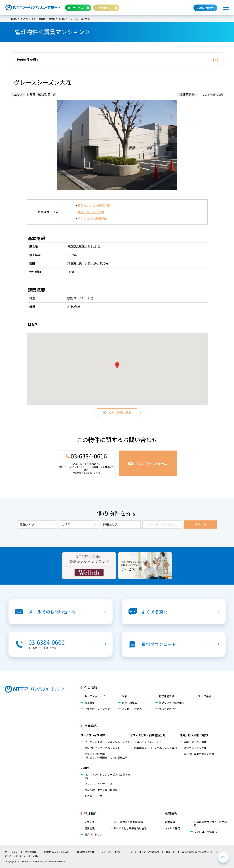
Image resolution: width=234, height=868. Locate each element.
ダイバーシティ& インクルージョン (22, 856)
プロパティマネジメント (148, 742)
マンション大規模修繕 (92, 218)
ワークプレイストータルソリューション (107, 742)
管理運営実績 (166, 696)
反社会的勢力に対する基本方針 (197, 852)
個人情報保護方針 (85, 852)
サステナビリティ (169, 709)
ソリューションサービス (98, 784)
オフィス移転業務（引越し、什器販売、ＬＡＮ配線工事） (107, 756)
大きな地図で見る (120, 412)
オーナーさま (76, 8)
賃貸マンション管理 (91, 212)
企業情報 (91, 687)
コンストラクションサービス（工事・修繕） (107, 776)
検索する (200, 525)
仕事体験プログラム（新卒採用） (210, 824)
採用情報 (171, 813)
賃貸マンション (93, 834)
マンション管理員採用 (207, 832)
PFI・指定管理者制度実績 (128, 822)
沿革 (124, 696)
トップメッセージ (95, 696)
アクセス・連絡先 (132, 709)
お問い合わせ (205, 8)
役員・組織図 (129, 703)
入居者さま (104, 8)
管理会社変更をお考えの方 (199, 754)
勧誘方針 (170, 852)
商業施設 (90, 828)
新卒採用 (170, 822)
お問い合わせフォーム (151, 463)
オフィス (90, 822)
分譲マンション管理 (195, 742)
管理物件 (91, 813)
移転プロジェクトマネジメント (102, 748)
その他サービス (93, 796)
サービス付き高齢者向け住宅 (130, 828)
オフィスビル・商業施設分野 (148, 735)
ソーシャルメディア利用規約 (145, 852)
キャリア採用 (172, 828)
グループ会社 (204, 696)
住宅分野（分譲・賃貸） (195, 735)
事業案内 (91, 726)
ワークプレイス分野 (93, 735)
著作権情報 (31, 852)
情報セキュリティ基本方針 (56, 852)
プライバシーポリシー (112, 852)
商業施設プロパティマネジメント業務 (156, 748)
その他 (85, 768)
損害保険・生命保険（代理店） (102, 790)
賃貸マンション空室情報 (94, 205)
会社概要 (90, 703)
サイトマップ (11, 852)
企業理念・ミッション (97, 709)
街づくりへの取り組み (172, 703)
